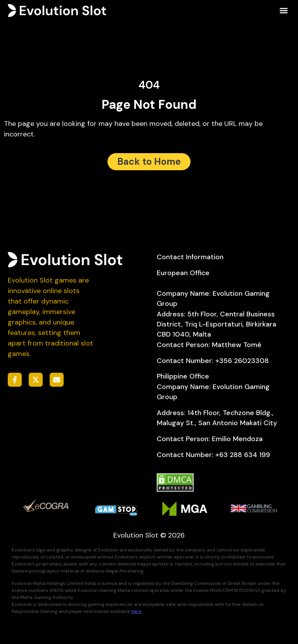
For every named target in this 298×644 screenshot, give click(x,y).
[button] (284, 11)
